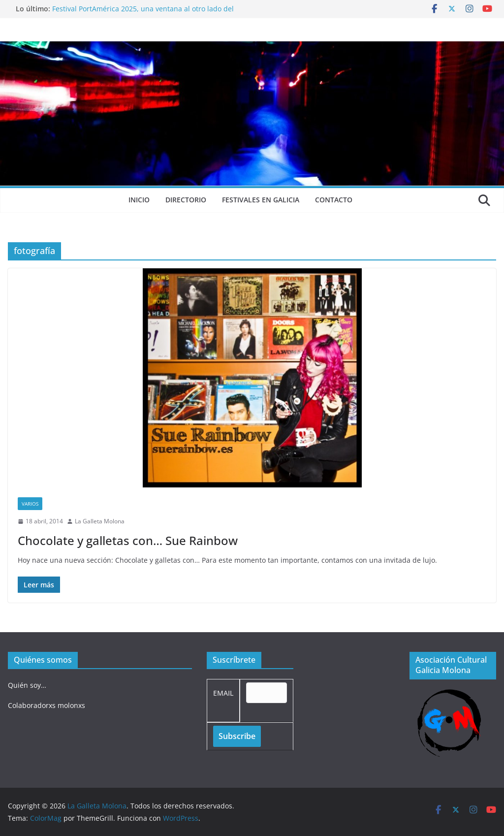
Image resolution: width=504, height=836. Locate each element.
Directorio (186, 200)
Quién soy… (27, 685)
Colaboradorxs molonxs (47, 705)
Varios (30, 504)
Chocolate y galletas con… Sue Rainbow (128, 540)
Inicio (139, 200)
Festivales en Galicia (261, 200)
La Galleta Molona (100, 521)
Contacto (334, 200)
